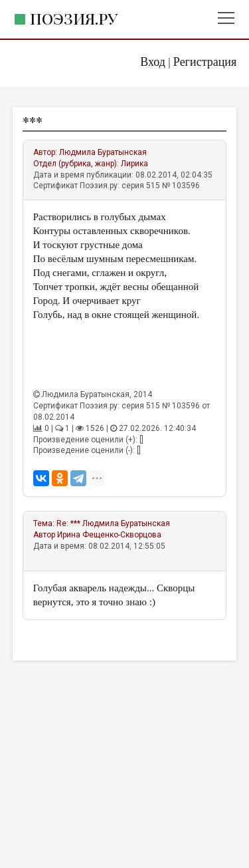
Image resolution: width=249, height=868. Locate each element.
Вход (153, 62)
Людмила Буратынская (103, 152)
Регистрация (205, 62)
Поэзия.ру (74, 18)
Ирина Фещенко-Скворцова (109, 535)
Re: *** (68, 523)
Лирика (134, 164)
